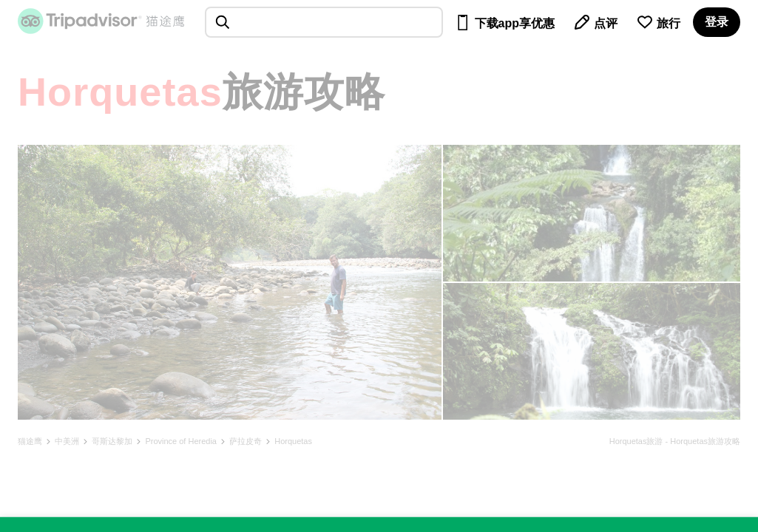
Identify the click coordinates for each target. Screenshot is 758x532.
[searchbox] (324, 22)
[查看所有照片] (230, 282)
